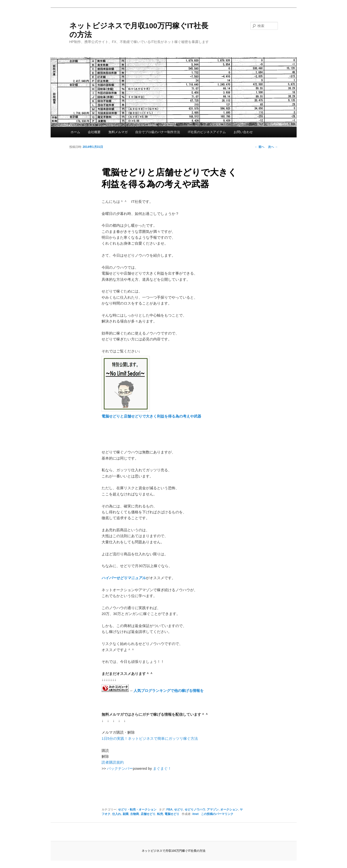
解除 (105, 756)
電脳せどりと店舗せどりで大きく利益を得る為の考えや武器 (151, 416)
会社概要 (94, 132)
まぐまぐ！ (162, 768)
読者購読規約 (113, 762)
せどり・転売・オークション (137, 810)
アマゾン (213, 810)
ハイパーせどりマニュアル (124, 578)
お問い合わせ (243, 132)
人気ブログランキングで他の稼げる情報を (169, 691)
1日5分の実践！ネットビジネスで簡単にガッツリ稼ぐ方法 (150, 738)
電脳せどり (172, 814)
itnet (195, 814)
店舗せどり (148, 814)
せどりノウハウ (195, 810)
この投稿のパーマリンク (217, 814)
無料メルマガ (118, 132)
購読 (105, 750)
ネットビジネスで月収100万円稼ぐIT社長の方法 (173, 851)
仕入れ (117, 814)
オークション (229, 810)
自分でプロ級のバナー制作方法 (158, 132)
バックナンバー (120, 768)
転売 (160, 814)
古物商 (135, 814)
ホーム (75, 132)
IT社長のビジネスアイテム (207, 132)
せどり (179, 810)
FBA (170, 810)
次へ (273, 147)
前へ (260, 147)
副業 (126, 814)
